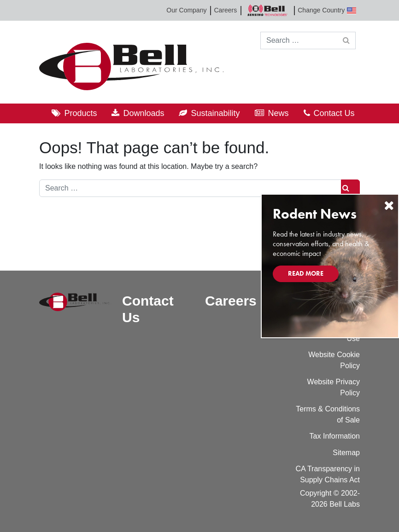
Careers (225, 10)
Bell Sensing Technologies (267, 10)
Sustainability (215, 113)
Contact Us (334, 113)
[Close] (389, 205)
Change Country (327, 10)
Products (80, 113)
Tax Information (335, 436)
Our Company (186, 10)
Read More (306, 273)
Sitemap (346, 453)
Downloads (144, 113)
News (279, 113)
